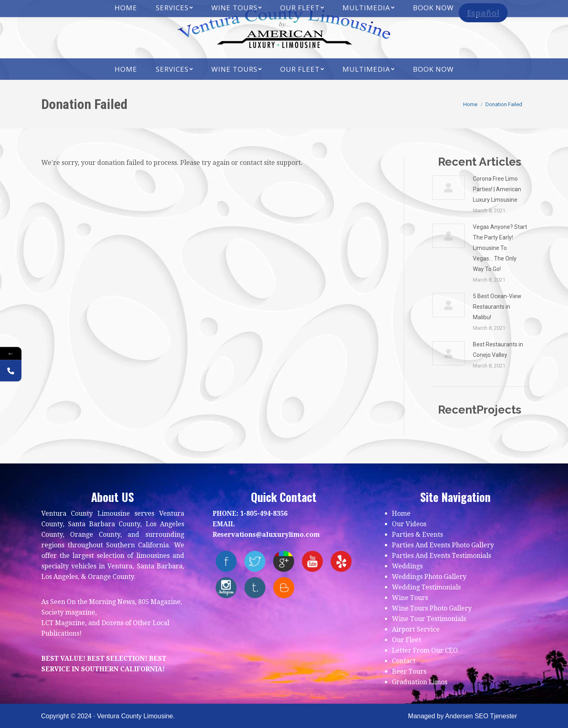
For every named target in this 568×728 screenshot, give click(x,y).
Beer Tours (409, 671)
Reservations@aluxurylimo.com (266, 535)
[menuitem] (126, 69)
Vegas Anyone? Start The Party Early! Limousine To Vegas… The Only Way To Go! (500, 248)
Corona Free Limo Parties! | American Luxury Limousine (497, 189)
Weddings (407, 566)
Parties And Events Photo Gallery (443, 545)
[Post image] (449, 188)
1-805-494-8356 (264, 513)
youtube (312, 561)
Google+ (284, 561)
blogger (284, 588)
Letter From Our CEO (425, 650)
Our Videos (409, 524)
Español (483, 13)
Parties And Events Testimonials (441, 556)
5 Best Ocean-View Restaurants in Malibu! (497, 307)
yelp (341, 561)
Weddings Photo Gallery (429, 577)
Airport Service (416, 629)
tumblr (255, 588)
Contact (404, 661)
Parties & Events (417, 535)
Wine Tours (410, 598)
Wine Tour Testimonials (429, 619)
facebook (226, 561)
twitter (255, 561)
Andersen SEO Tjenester (481, 716)
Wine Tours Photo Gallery (432, 608)
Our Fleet (406, 640)
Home (401, 513)
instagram (226, 588)
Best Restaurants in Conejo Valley (498, 350)
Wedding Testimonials (426, 587)
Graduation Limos (420, 682)
